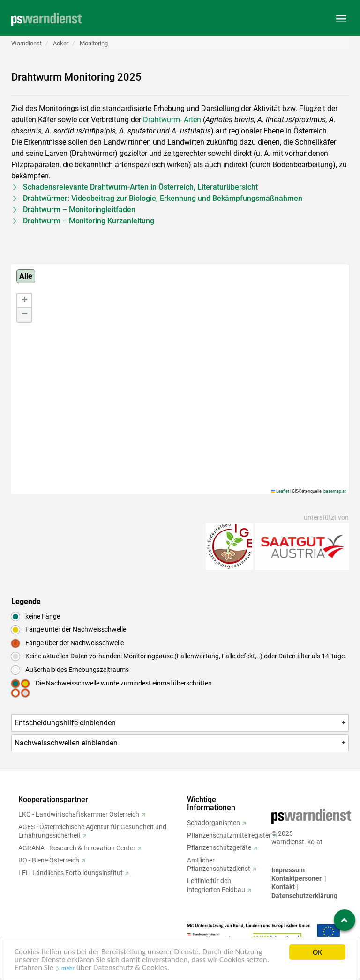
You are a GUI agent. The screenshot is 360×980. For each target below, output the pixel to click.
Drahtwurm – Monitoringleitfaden (79, 210)
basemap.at (335, 491)
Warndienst (26, 43)
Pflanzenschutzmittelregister (229, 835)
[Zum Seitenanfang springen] (345, 920)
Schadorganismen (214, 823)
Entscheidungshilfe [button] (181, 723)
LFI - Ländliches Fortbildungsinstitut (71, 873)
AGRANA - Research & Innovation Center (77, 848)
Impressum (288, 870)
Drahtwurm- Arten (172, 120)
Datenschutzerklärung (304, 896)
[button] (24, 301)
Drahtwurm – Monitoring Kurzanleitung (89, 221)
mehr (68, 969)
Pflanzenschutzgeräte (219, 847)
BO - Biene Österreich (49, 860)
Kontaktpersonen (297, 878)
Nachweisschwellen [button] (181, 743)
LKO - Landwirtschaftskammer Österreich (79, 814)
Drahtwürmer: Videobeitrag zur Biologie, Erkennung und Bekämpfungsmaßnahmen (163, 198)
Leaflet (280, 491)
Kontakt (283, 887)
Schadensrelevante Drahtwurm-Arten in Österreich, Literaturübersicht (140, 187)
